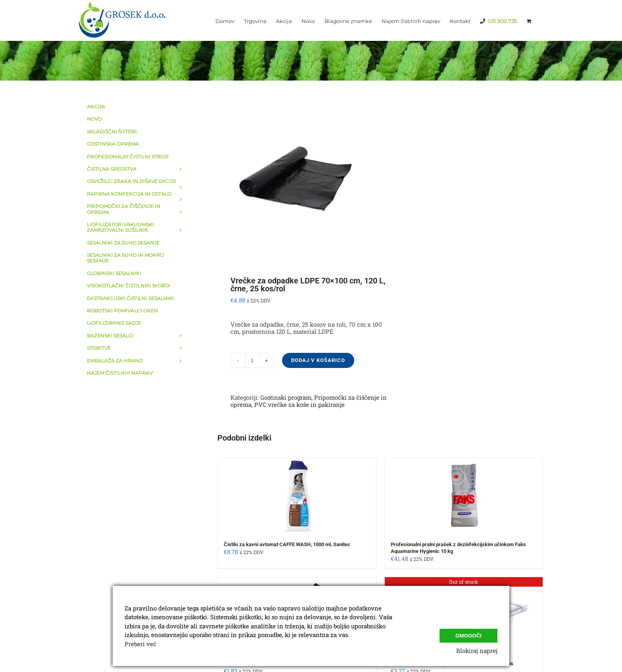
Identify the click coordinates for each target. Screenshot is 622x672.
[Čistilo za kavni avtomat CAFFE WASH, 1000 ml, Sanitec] (297, 496)
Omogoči (468, 634)
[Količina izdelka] (252, 360)
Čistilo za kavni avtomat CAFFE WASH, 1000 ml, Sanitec (287, 544)
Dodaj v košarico (318, 360)
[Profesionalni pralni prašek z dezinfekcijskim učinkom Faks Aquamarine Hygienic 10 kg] (464, 496)
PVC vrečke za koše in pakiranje (299, 404)
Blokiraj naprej (477, 651)
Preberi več (140, 644)
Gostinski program (286, 397)
